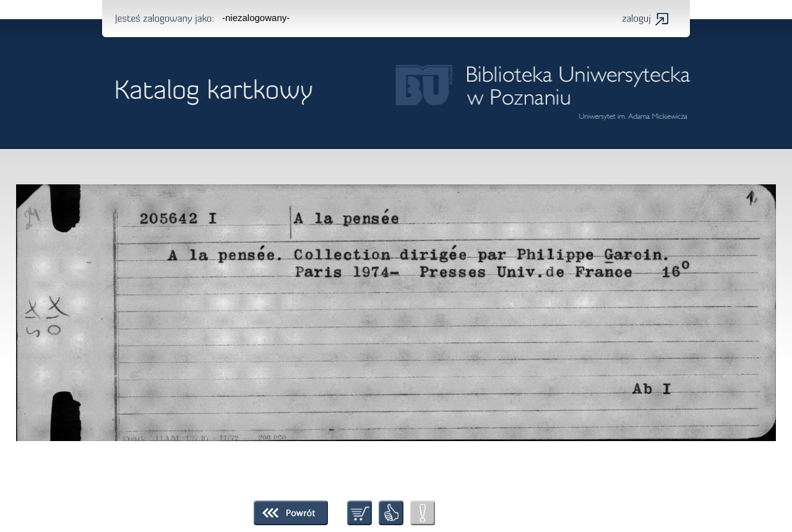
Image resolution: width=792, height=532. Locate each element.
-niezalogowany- (256, 18)
